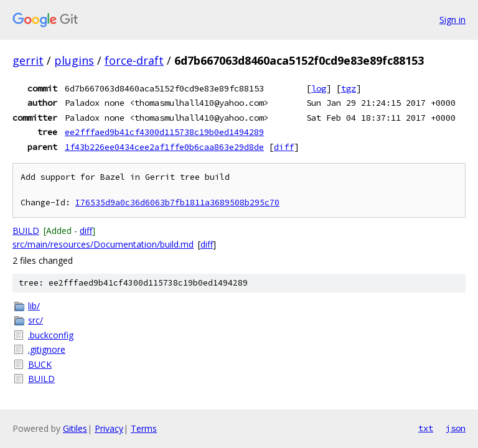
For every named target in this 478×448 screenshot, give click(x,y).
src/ (35, 320)
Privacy (109, 428)
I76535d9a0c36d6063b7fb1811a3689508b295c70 (177, 203)
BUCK (40, 364)
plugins (74, 60)
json (456, 428)
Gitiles (75, 428)
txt (426, 428)
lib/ (34, 306)
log (319, 88)
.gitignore (47, 349)
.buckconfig (51, 335)
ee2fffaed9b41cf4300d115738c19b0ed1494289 (164, 132)
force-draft (134, 60)
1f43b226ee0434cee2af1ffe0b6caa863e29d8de (164, 147)
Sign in (452, 20)
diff (284, 147)
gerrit (28, 60)
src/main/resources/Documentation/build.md (103, 244)
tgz (349, 88)
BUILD (26, 231)
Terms (144, 428)
